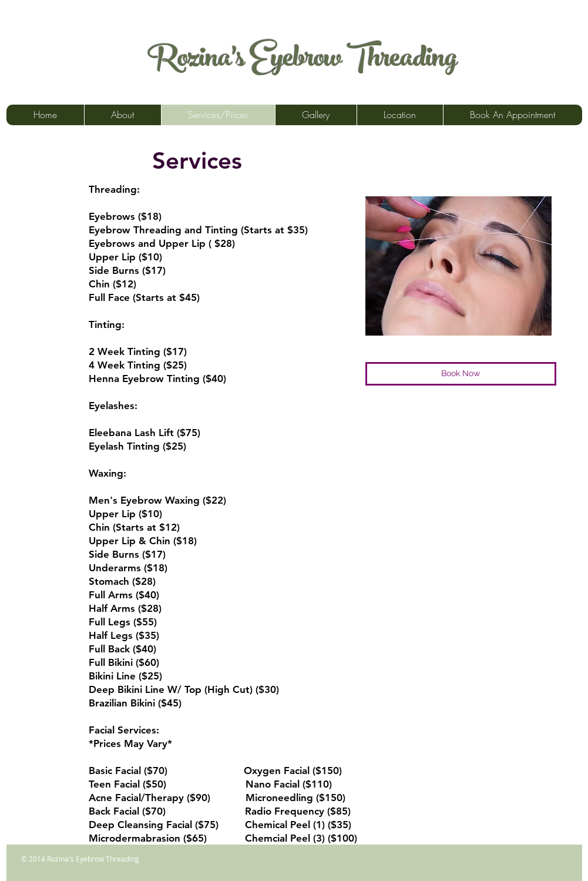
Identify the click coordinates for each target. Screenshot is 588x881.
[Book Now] (461, 374)
